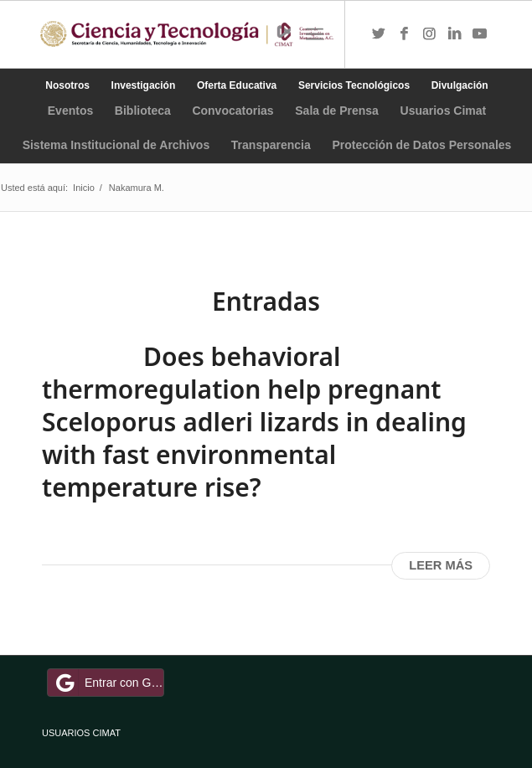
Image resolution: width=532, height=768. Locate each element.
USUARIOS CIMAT (81, 733)
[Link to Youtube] (479, 34)
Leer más (441, 565)
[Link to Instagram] (429, 34)
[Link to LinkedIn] (454, 34)
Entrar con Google (108, 683)
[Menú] (315, 34)
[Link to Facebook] (404, 34)
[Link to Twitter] (379, 34)
